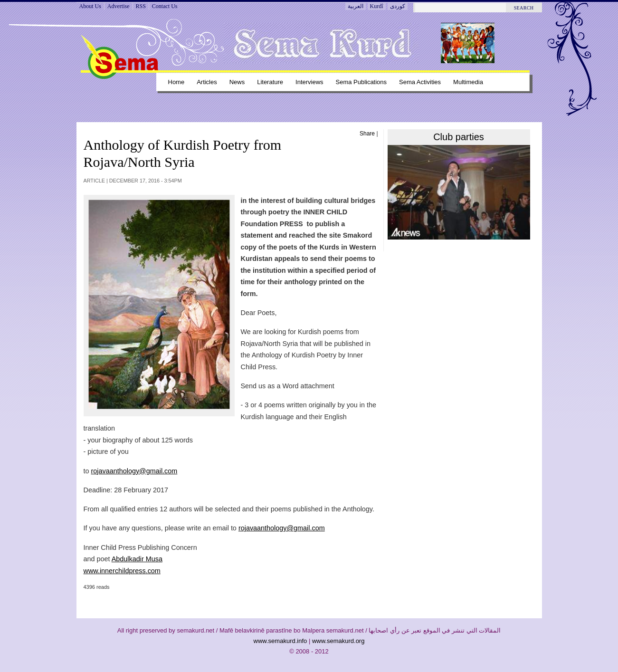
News (237, 82)
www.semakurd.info (280, 641)
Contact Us (165, 6)
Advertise (119, 6)
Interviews (309, 82)
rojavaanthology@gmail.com (134, 471)
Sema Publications (361, 82)
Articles (207, 82)
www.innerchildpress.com (122, 571)
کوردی (398, 6)
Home (176, 82)
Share (367, 134)
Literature (270, 82)
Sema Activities (420, 82)
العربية (356, 6)
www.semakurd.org (338, 641)
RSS (141, 6)
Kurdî (377, 6)
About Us (90, 6)
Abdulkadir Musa (137, 559)
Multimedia (468, 82)
